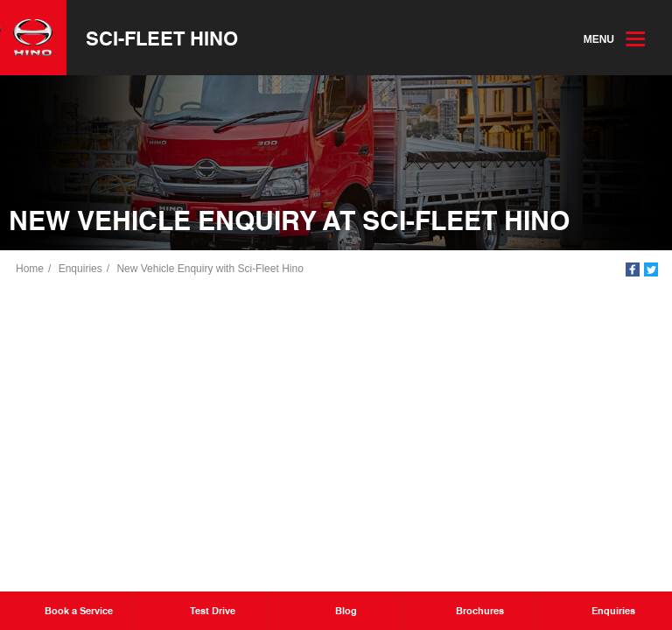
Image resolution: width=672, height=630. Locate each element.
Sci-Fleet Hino (162, 38)
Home (30, 269)
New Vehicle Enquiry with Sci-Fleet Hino (210, 269)
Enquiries (80, 269)
